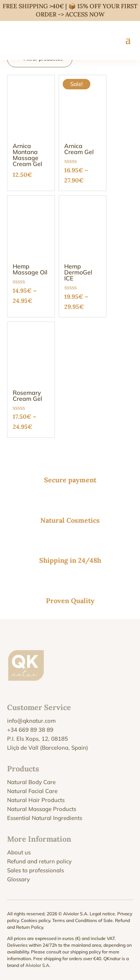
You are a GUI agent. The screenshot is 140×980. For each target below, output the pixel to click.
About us (19, 852)
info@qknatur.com (31, 721)
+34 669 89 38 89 (30, 730)
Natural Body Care (31, 782)
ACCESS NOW (85, 14)
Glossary (18, 879)
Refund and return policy (39, 861)
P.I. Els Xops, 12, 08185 (38, 739)
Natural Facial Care (32, 791)
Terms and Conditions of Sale (83, 920)
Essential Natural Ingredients (45, 818)
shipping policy (85, 952)
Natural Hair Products (36, 800)
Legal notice (102, 914)
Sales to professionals (35, 870)
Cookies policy (35, 920)
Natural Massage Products (42, 809)
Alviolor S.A (37, 965)
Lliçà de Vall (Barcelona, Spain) (48, 748)
